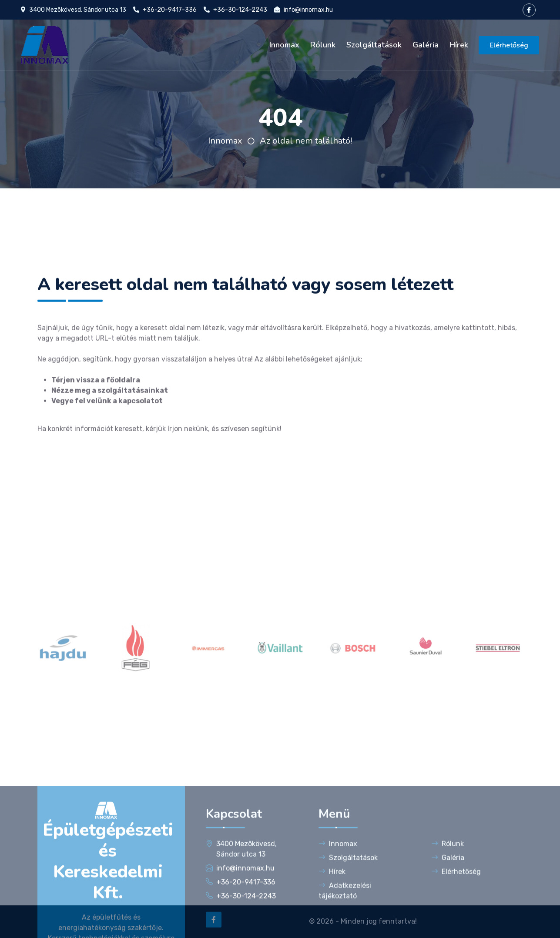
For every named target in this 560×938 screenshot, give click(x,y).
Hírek (459, 45)
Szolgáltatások (374, 45)
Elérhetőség (509, 45)
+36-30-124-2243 (240, 10)
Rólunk (323, 45)
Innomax (284, 45)
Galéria (426, 45)
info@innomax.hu (308, 10)
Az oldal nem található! (306, 141)
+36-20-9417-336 (170, 10)
